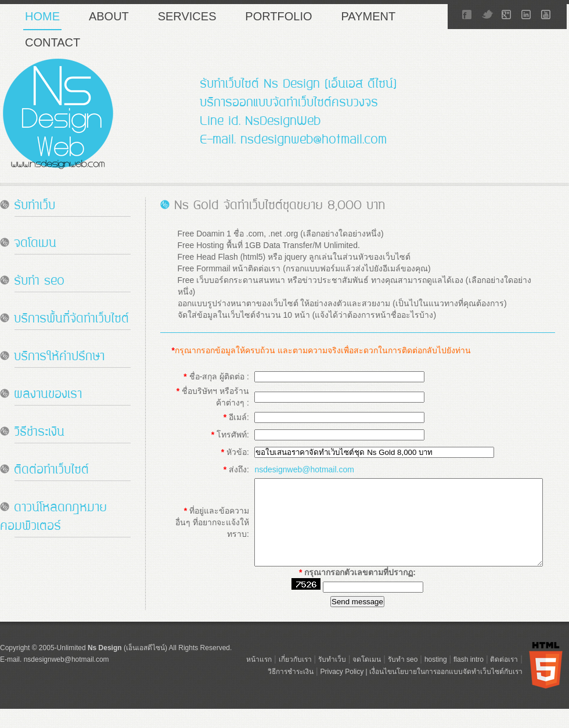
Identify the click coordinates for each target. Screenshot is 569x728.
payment (368, 16)
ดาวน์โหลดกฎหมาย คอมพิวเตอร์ (53, 518)
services (187, 16)
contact (53, 42)
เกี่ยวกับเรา (295, 694)
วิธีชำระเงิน (39, 433)
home (42, 16)
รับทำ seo (39, 282)
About (109, 16)
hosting (436, 694)
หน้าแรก (259, 694)
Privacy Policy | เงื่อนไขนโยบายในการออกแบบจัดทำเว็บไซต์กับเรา (422, 707)
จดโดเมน (35, 244)
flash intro (469, 694)
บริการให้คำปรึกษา (59, 358)
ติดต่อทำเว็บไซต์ (51, 471)
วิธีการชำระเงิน (291, 707)
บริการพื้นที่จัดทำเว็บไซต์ (71, 320)
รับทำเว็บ (35, 207)
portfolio (278, 16)
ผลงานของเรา (48, 395)
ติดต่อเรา (504, 694)
